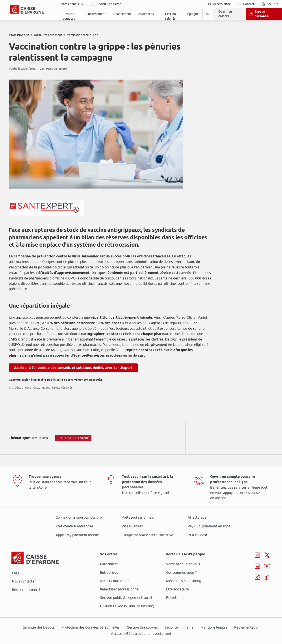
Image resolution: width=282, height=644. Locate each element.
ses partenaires (143, 285)
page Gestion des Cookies (119, 359)
